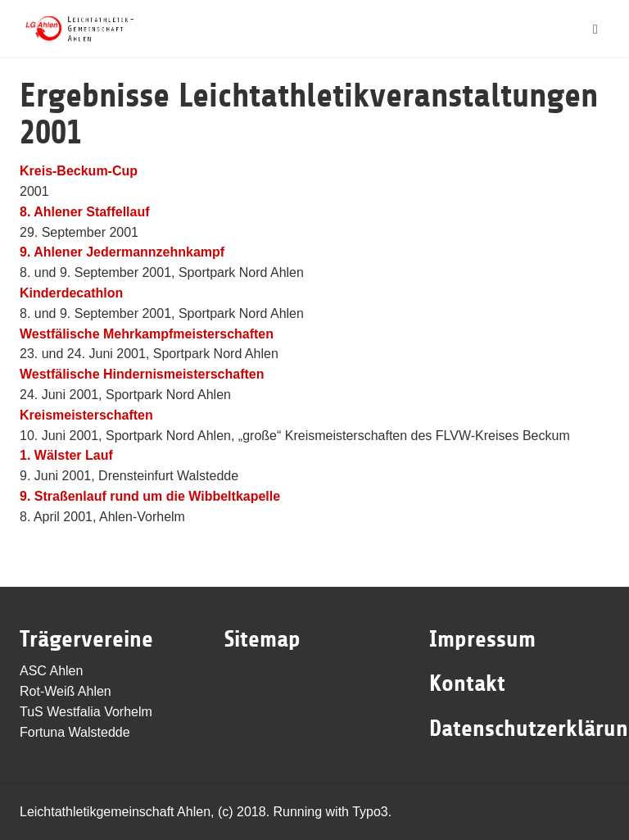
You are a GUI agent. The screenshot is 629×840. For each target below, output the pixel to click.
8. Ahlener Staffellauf (85, 212)
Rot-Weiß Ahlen (66, 691)
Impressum (482, 639)
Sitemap (262, 639)
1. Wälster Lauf (66, 455)
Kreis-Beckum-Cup (79, 171)
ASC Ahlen (51, 671)
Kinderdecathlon (71, 293)
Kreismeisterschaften (86, 415)
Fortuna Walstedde (75, 732)
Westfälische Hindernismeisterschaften (142, 374)
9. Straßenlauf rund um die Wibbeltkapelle (150, 496)
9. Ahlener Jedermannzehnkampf (122, 252)
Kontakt (467, 683)
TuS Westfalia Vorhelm (86, 712)
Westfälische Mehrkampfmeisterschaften (147, 334)
